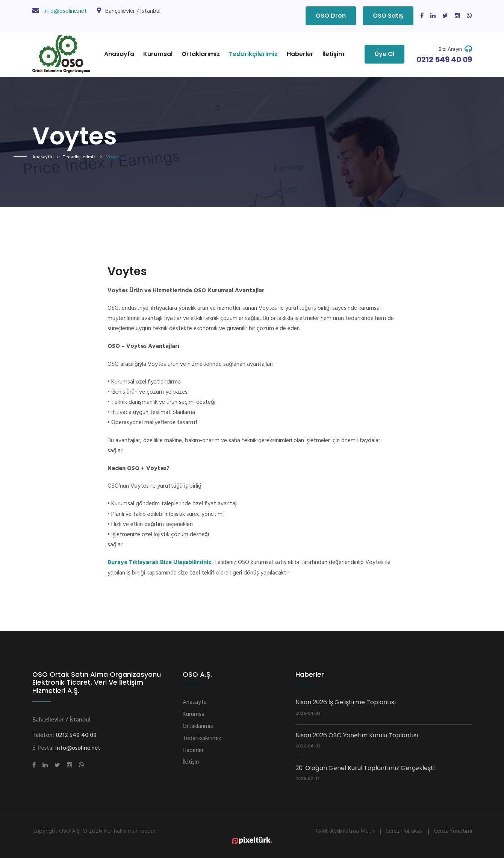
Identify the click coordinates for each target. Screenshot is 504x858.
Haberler (300, 54)
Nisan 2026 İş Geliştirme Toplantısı (346, 702)
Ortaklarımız (201, 54)
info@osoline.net (65, 11)
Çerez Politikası (405, 831)
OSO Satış (388, 16)
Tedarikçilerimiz (253, 54)
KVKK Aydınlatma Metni (345, 831)
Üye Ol (384, 54)
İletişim (333, 54)
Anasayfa (119, 54)
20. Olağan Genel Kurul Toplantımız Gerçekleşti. (366, 768)
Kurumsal (158, 54)
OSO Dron (331, 16)
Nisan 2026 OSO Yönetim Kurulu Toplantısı (357, 735)
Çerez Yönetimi (453, 831)
